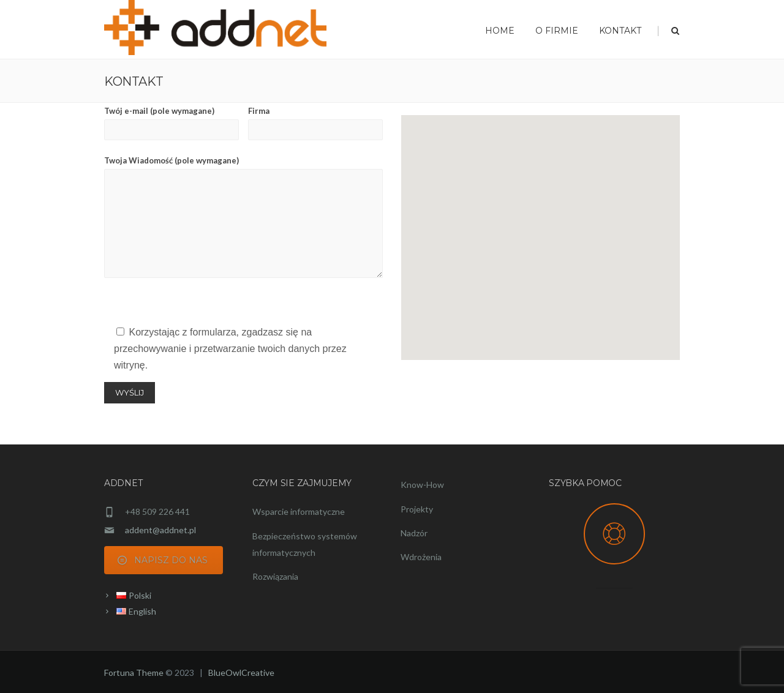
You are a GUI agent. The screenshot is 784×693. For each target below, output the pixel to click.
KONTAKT (620, 31)
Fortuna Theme (134, 672)
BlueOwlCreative (241, 672)
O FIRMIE (557, 31)
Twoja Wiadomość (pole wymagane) (243, 217)
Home (500, 31)
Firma (315, 123)
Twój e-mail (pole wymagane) (171, 123)
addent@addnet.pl (160, 530)
